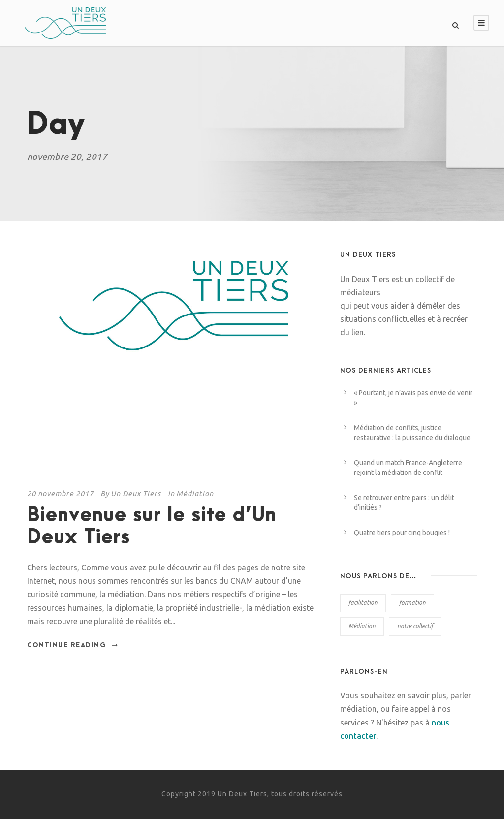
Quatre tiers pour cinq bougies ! (402, 533)
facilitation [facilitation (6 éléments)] (363, 603)
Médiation (195, 493)
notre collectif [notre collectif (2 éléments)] (415, 626)
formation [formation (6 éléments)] (412, 603)
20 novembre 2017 (60, 493)
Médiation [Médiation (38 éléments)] (362, 626)
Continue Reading (73, 645)
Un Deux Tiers (136, 493)
